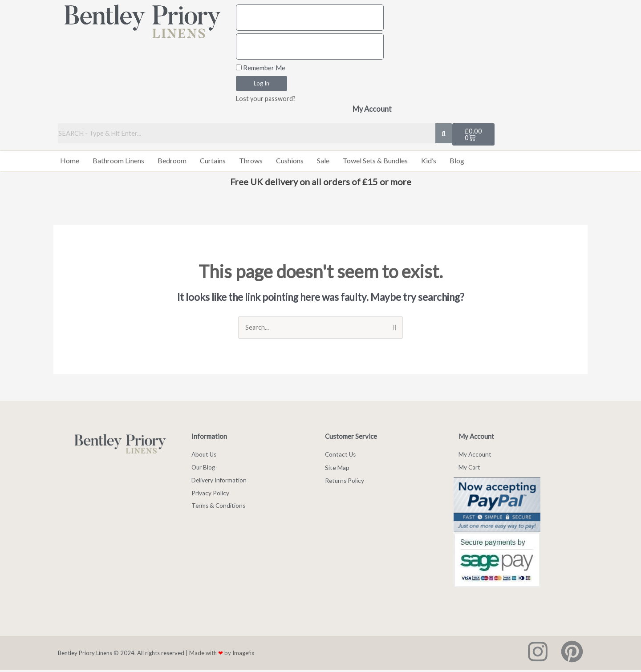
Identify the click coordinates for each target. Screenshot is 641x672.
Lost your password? (267, 99)
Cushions (290, 161)
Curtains (213, 161)
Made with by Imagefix (222, 655)
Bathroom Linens (118, 161)
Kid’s (429, 161)
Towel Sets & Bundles (375, 161)
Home (70, 161)
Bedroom (172, 161)
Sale (323, 161)
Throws (251, 161)
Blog (457, 161)
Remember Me (261, 68)
